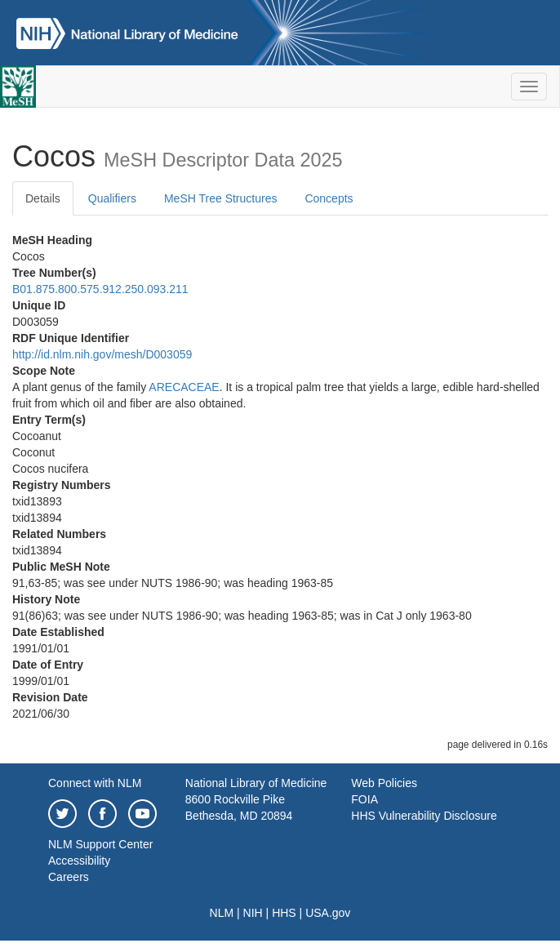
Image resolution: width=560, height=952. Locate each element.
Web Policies (384, 783)
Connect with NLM (95, 783)
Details (43, 198)
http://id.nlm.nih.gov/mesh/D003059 (102, 354)
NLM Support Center (100, 844)
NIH (253, 913)
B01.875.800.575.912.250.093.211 (100, 289)
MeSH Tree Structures (221, 198)
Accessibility (79, 861)
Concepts (329, 198)
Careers (69, 877)
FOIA (364, 799)
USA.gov (328, 913)
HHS (284, 913)
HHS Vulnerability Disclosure (424, 816)
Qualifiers (112, 198)
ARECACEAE (184, 387)
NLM (222, 913)
